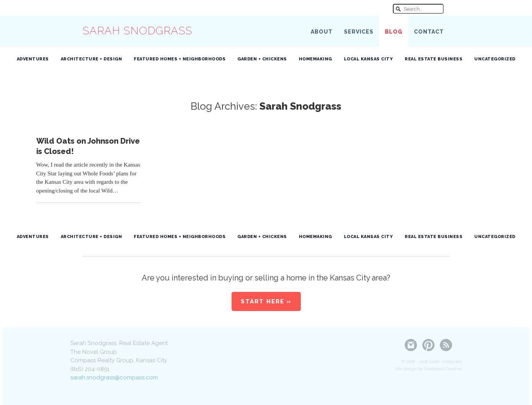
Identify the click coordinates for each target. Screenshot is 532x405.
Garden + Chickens (262, 59)
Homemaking (315, 59)
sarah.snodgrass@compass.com (114, 377)
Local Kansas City (369, 59)
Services (359, 32)
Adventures (33, 59)
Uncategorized (495, 59)
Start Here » (266, 301)
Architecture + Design (92, 59)
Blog (394, 32)
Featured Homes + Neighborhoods (180, 59)
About (322, 32)
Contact (429, 32)
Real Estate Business (434, 59)
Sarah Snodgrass (137, 31)
